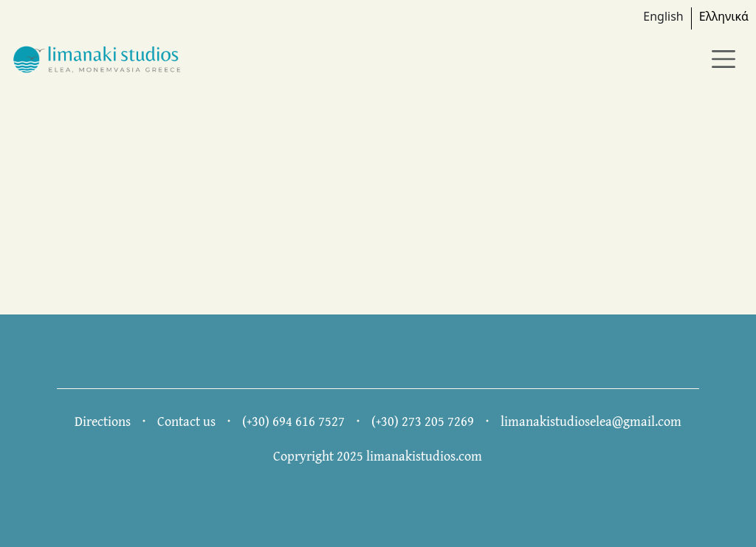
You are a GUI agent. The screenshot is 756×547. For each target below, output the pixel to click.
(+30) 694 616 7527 (293, 421)
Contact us (186, 421)
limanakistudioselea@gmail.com (591, 421)
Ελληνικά (724, 16)
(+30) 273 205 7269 (423, 421)
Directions (103, 421)
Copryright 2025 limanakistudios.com (378, 456)
